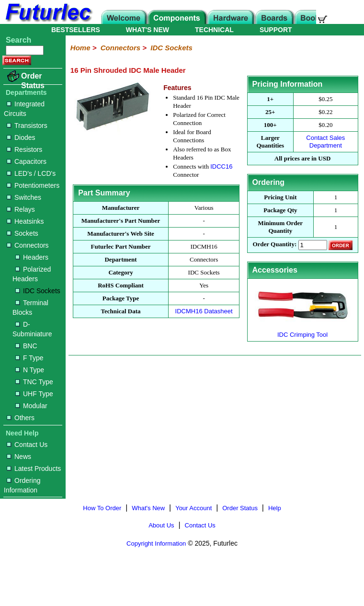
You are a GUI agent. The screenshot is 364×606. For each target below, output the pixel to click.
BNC (26, 346)
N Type (30, 370)
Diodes (21, 137)
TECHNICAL (214, 30)
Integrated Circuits (24, 109)
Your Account (193, 508)
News (19, 457)
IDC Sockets (38, 291)
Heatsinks (25, 221)
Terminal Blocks (30, 308)
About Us (161, 525)
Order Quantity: (274, 245)
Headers (32, 257)
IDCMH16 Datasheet (204, 311)
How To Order (102, 508)
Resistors (24, 149)
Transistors (27, 126)
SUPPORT (276, 30)
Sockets (23, 233)
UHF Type (34, 394)
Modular (31, 406)
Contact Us (27, 445)
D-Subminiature (32, 329)
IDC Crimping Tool (303, 331)
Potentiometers (33, 185)
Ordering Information (22, 485)
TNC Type (34, 382)
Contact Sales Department (325, 142)
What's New (148, 508)
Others (21, 418)
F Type (29, 358)
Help (275, 508)
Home (80, 48)
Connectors (28, 245)
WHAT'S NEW (148, 30)
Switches (24, 197)
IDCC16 (221, 166)
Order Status (33, 81)
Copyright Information (156, 543)
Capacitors (27, 161)
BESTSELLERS (76, 30)
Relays (21, 209)
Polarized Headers (32, 274)
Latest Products (34, 469)
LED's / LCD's (31, 173)
